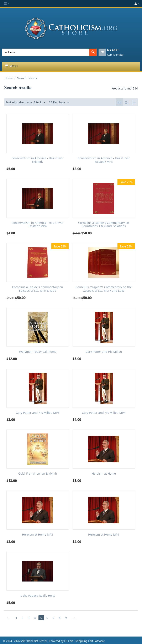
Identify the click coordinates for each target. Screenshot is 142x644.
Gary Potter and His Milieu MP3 (38, 413)
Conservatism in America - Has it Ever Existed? (38, 160)
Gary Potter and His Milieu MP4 (104, 413)
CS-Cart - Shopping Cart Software (85, 641)
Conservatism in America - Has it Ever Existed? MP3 (104, 160)
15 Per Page (59, 102)
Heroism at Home (104, 474)
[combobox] (46, 52)
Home (9, 78)
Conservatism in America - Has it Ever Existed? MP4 (38, 225)
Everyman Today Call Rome (38, 352)
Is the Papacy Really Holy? (38, 596)
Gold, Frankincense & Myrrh (38, 474)
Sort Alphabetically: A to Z (25, 102)
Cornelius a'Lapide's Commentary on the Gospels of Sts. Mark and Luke (104, 289)
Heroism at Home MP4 (104, 535)
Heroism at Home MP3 (38, 535)
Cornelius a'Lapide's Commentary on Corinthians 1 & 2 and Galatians (104, 225)
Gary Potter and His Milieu (104, 352)
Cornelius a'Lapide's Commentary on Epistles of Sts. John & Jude (38, 289)
